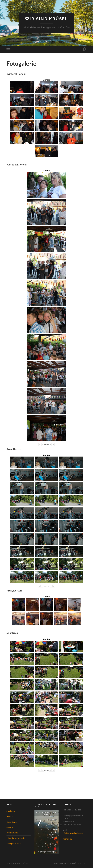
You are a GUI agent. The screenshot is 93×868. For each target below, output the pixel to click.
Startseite (11, 811)
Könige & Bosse (14, 844)
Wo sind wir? (12, 833)
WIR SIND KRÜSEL (46, 19)
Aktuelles (11, 816)
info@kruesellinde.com (73, 833)
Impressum (67, 839)
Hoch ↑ (83, 863)
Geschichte (12, 822)
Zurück (47, 80)
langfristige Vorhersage (46, 852)
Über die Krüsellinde (16, 838)
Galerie (10, 827)
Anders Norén (70, 863)
